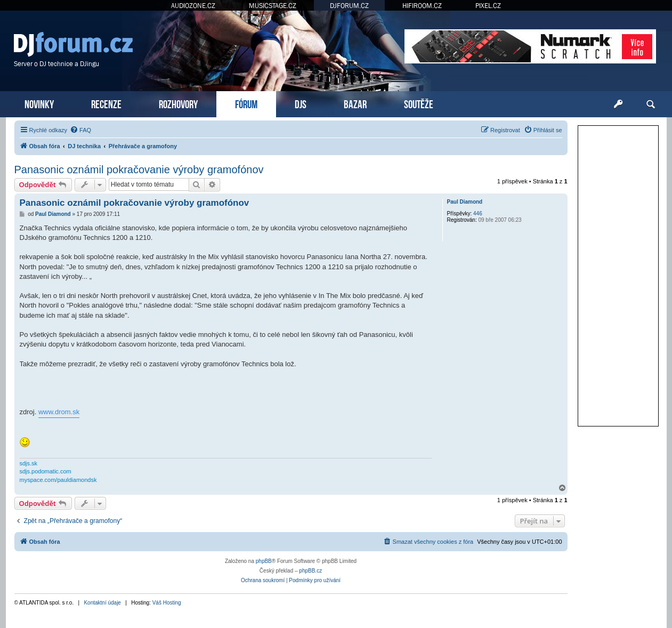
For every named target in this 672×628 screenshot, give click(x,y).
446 (478, 214)
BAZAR (355, 103)
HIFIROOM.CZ (422, 6)
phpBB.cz (310, 571)
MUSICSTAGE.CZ (273, 6)
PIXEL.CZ (488, 6)
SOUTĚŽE (419, 103)
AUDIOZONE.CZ (193, 6)
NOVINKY (39, 103)
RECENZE (106, 103)
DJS (301, 103)
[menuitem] (80, 130)
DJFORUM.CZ (349, 6)
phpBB (264, 561)
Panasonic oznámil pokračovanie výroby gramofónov (139, 170)
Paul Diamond (465, 202)
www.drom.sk (59, 412)
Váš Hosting (167, 603)
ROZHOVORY (178, 103)
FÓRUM (246, 103)
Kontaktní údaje (102, 603)
